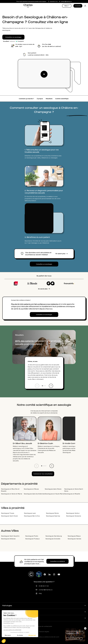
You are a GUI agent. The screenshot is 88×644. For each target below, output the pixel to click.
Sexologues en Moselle (72, 494)
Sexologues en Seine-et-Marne (12, 494)
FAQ (40, 593)
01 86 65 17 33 (44, 586)
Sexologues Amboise (8, 539)
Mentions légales (44, 632)
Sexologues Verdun (73, 513)
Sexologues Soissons (74, 516)
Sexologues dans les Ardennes (34, 494)
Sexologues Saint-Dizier (9, 516)
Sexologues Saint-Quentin (10, 536)
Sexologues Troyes (8, 513)
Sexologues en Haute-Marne (54, 494)
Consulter (78, 6)
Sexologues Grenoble (53, 539)
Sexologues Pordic (32, 536)
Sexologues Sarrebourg (54, 536)
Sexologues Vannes (74, 539)
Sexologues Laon (30, 513)
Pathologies (7, 606)
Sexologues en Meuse (31, 489)
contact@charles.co (46, 590)
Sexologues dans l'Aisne (53, 489)
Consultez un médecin (57, 561)
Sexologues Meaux (74, 536)
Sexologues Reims (52, 513)
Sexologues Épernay (53, 516)
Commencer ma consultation (43, 474)
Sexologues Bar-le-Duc (32, 516)
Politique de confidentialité (44, 626)
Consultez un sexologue (13, 37)
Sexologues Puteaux (32, 539)
